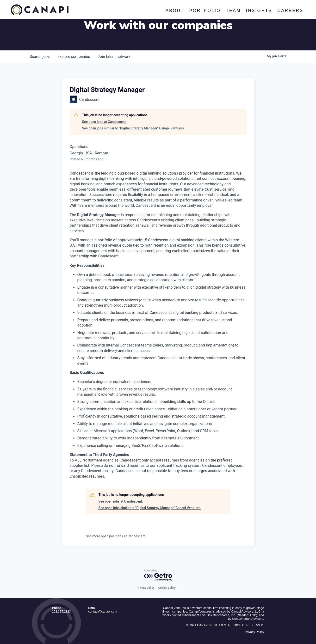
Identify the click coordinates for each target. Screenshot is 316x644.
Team (233, 11)
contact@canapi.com (103, 611)
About (175, 11)
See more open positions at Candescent (116, 536)
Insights (259, 11)
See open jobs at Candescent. (104, 122)
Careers (291, 11)
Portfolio (205, 11)
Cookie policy (167, 588)
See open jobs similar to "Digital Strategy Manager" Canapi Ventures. (134, 128)
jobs (40, 57)
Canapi (40, 10)
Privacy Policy (254, 632)
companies (74, 57)
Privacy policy (145, 588)
